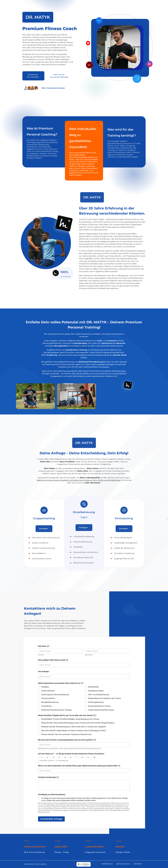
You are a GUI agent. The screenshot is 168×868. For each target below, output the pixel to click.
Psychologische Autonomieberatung (55, 695)
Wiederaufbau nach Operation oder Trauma (104, 698)
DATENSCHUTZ (123, 864)
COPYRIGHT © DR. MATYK (35, 864)
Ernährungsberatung (96, 702)
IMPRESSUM (107, 864)
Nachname (89, 655)
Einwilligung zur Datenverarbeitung (52, 795)
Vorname (41, 655)
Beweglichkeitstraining (50, 702)
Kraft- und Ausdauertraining (99, 695)
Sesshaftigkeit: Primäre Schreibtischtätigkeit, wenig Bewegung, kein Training (70, 719)
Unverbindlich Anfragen (51, 819)
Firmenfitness (46, 706)
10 (94, 757)
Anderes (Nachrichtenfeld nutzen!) (101, 710)
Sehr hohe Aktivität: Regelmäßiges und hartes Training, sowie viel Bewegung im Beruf (74, 731)
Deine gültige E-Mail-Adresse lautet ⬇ (54, 660)
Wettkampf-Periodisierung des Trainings (56, 710)
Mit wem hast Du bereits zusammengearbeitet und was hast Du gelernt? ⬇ (67, 740)
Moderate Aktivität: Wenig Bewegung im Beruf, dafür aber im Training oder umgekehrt (74, 727)
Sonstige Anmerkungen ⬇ (48, 777)
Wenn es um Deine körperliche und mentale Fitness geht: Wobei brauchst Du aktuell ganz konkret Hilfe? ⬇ (79, 766)
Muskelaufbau (93, 687)
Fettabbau (45, 687)
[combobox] (84, 677)
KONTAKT (138, 864)
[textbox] (84, 677)
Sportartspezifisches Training (99, 706)
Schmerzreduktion (48, 698)
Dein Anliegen (44, 672)
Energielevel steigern (96, 691)
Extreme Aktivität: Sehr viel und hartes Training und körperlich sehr (66, 734)
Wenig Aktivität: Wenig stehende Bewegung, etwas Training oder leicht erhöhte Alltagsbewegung (78, 723)
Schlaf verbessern (48, 691)
